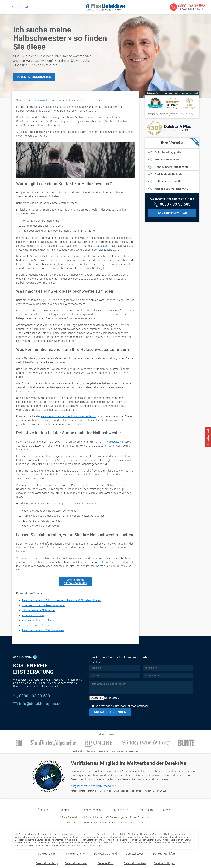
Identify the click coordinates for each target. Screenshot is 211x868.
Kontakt (101, 566)
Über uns (43, 810)
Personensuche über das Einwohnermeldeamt (69, 416)
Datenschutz (120, 810)
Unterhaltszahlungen (75, 314)
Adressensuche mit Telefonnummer (43, 605)
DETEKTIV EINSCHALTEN (34, 77)
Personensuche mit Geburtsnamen (43, 630)
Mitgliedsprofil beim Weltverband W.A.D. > (96, 786)
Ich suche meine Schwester (38, 610)
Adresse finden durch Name (39, 620)
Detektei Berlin (47, 854)
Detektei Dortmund (105, 854)
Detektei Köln (106, 863)
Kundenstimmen (91, 810)
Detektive (46, 456)
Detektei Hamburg (47, 863)
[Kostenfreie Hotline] (172, 205)
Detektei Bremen (76, 854)
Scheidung (103, 246)
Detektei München (135, 863)
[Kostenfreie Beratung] (187, 7)
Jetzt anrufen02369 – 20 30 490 (75, 582)
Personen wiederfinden (36, 625)
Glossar (168, 810)
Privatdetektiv (112, 442)
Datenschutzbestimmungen (132, 706)
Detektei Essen (135, 854)
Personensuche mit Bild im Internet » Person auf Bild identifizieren (62, 600)
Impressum (146, 810)
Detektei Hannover (76, 863)
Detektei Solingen (164, 863)
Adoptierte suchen (33, 615)
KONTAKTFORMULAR (172, 213)
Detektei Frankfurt (164, 854)
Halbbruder (128, 456)
